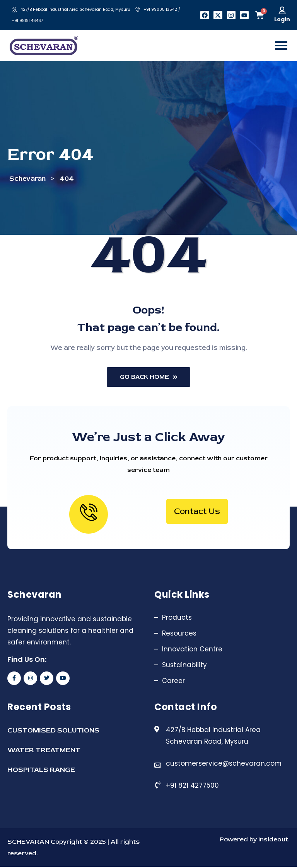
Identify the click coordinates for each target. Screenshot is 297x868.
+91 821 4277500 (192, 787)
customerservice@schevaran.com (224, 765)
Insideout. (273, 840)
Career (173, 682)
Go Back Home (149, 378)
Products (177, 619)
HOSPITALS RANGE (41, 771)
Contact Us (197, 512)
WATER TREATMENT (44, 751)
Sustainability (184, 666)
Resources (179, 634)
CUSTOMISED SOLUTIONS (53, 732)
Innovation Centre (192, 650)
